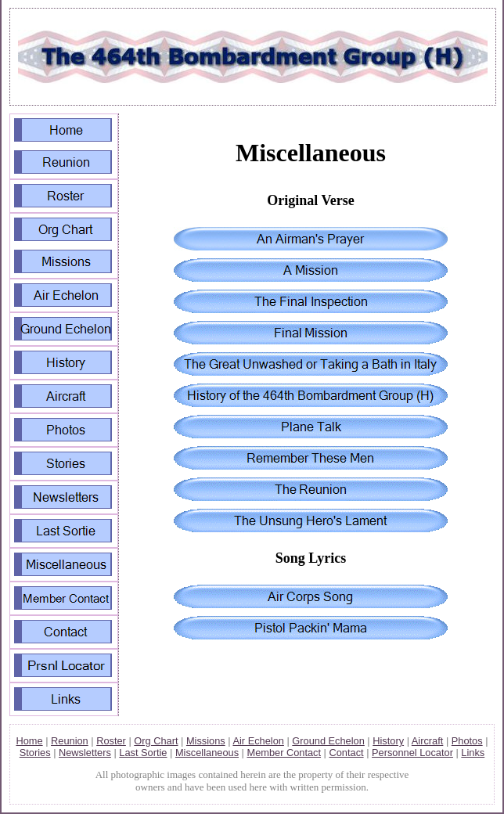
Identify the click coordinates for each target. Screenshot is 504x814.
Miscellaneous (207, 753)
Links (473, 753)
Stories (35, 753)
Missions (206, 741)
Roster (111, 741)
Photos (467, 741)
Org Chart (156, 741)
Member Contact (284, 753)
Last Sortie (143, 753)
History (388, 741)
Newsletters (85, 753)
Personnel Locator (412, 753)
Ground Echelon (328, 741)
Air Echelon (258, 741)
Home (29, 741)
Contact (347, 753)
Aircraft (428, 741)
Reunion (70, 741)
